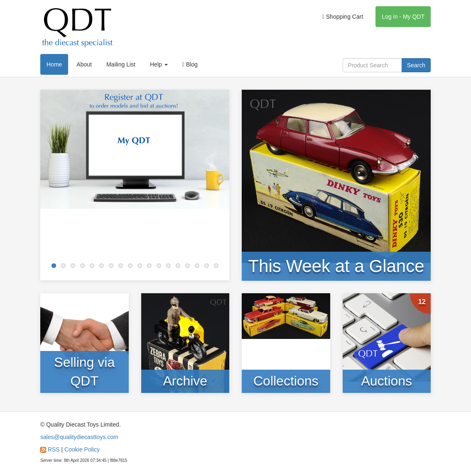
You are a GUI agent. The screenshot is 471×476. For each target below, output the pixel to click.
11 (149, 266)
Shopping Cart (343, 17)
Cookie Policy (82, 449)
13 (168, 266)
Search (416, 65)
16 (197, 266)
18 (216, 266)
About (84, 64)
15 (188, 266)
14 (178, 266)
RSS (54, 449)
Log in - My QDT (403, 17)
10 (140, 266)
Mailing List (121, 64)
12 (159, 266)
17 (207, 266)
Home (54, 64)
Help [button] (159, 64)
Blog (190, 64)
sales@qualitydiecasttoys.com (79, 437)
